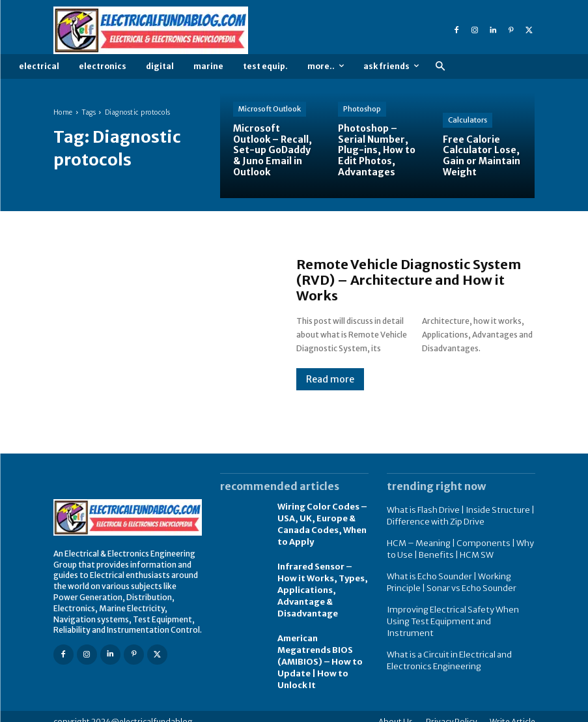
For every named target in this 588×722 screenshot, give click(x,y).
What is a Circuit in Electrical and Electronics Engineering (445, 642)
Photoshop (362, 109)
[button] (440, 67)
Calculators (468, 120)
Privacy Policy (451, 711)
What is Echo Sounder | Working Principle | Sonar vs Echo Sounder (448, 578)
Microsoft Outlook (270, 109)
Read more (330, 379)
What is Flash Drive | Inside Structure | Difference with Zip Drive (455, 515)
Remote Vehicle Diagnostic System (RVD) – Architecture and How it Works (409, 280)
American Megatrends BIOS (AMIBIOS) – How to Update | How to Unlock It (317, 652)
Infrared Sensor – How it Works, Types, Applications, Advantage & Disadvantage (320, 585)
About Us (396, 711)
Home (63, 112)
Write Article (512, 711)
